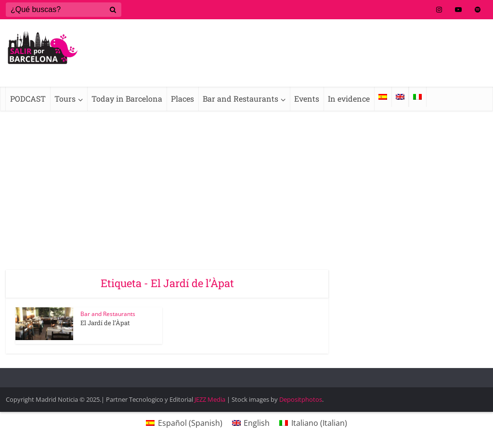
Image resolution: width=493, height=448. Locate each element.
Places (182, 99)
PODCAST (28, 99)
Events (307, 99)
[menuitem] (383, 97)
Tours (65, 99)
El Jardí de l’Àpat (105, 323)
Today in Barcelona (127, 99)
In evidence (349, 99)
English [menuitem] (257, 423)
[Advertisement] (246, 183)
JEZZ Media (211, 399)
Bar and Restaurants (240, 99)
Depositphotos (301, 399)
